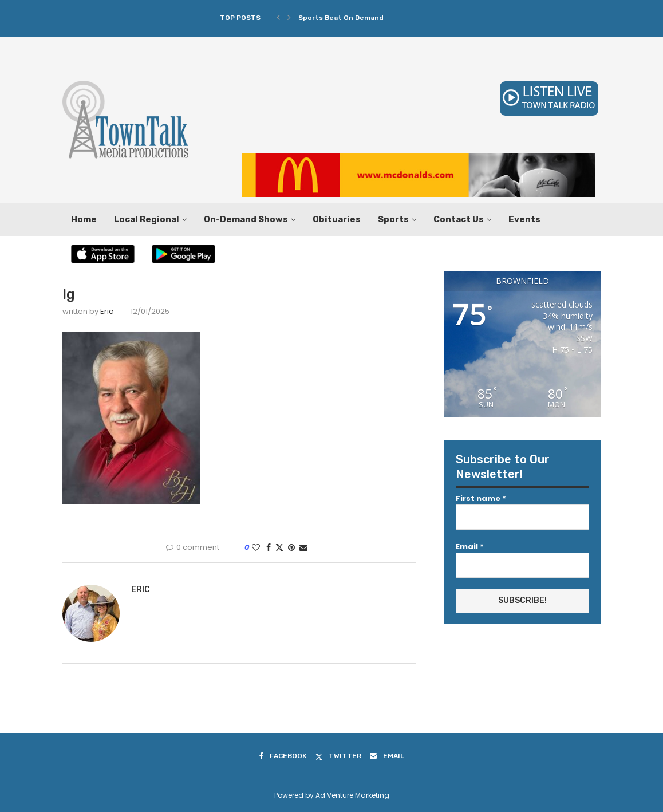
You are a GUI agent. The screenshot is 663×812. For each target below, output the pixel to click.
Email (470, 547)
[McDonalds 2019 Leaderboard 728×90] (418, 159)
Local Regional (147, 219)
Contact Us (459, 219)
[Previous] (278, 18)
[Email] (387, 756)
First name (481, 498)
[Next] (289, 18)
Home (84, 219)
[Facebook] (283, 756)
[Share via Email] (303, 548)
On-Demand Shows (246, 219)
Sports (393, 219)
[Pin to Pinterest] (291, 548)
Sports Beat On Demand (341, 18)
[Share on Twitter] (279, 548)
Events (524, 219)
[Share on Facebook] (269, 548)
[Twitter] (338, 756)
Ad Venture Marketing (352, 795)
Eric (107, 311)
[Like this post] (256, 548)
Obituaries (337, 219)
